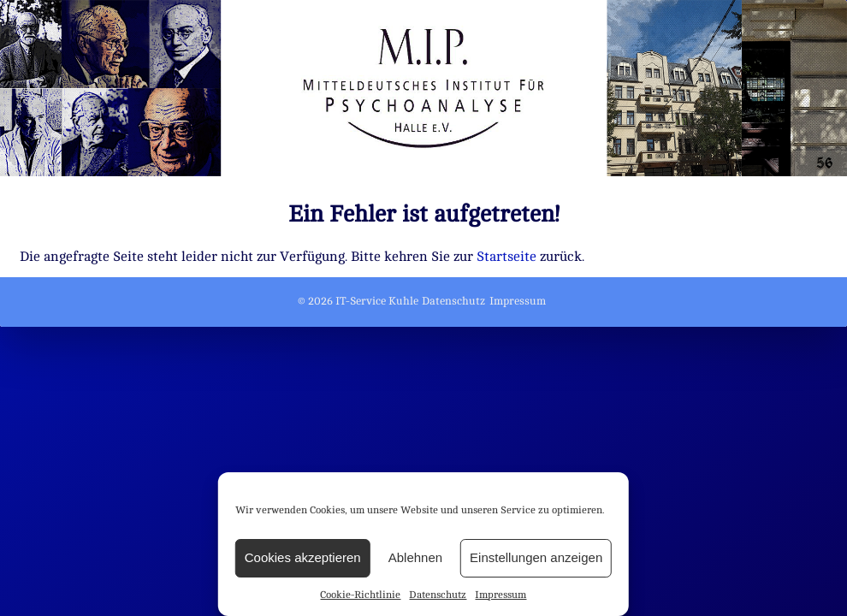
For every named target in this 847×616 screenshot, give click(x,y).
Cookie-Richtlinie (360, 595)
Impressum (500, 595)
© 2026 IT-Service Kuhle (358, 301)
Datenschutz (438, 595)
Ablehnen (415, 557)
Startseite (506, 257)
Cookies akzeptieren (303, 557)
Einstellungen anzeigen (536, 557)
